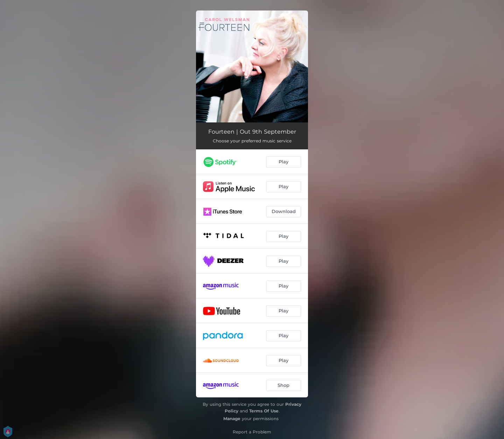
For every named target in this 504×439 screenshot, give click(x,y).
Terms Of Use (264, 411)
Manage (232, 419)
